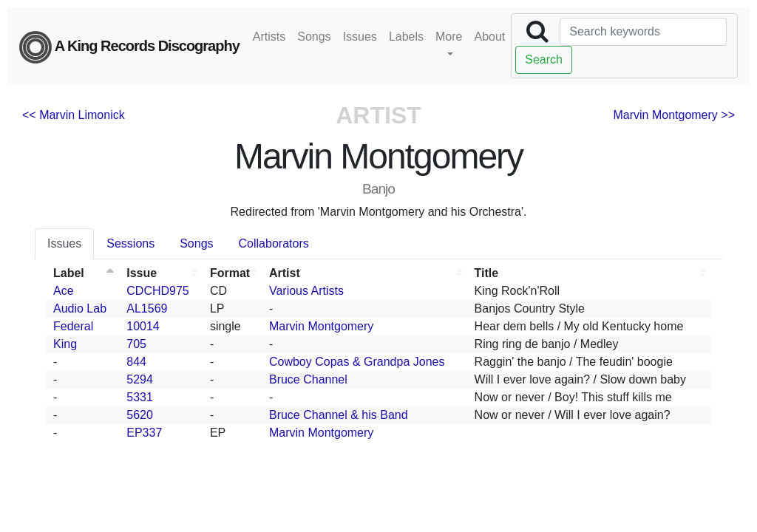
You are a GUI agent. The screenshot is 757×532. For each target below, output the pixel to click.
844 (136, 362)
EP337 (144, 433)
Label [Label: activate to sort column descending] (69, 273)
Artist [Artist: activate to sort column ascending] (285, 273)
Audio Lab (80, 308)
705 (136, 344)
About (489, 37)
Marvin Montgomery (321, 326)
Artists (269, 37)
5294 (140, 379)
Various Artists (306, 291)
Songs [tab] (196, 243)
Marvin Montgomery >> (674, 115)
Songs (314, 37)
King (65, 344)
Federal (73, 326)
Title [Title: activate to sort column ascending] (487, 273)
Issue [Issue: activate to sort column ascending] (142, 273)
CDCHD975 (157, 291)
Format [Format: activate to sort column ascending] (230, 273)
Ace (64, 291)
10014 (143, 326)
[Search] (643, 32)
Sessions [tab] (130, 243)
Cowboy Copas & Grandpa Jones (357, 362)
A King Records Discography (129, 47)
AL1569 (147, 308)
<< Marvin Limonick (74, 115)
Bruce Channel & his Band (339, 415)
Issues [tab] (64, 243)
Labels (406, 37)
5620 (140, 415)
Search (544, 59)
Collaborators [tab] (274, 243)
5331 (140, 397)
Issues (360, 37)
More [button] (449, 37)
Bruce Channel (308, 379)
